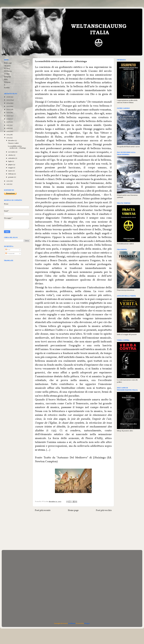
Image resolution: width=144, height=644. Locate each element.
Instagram (7, 77)
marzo (11, 171)
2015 (8, 131)
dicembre (12, 141)
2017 (8, 125)
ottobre (11, 155)
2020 (9, 116)
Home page (73, 510)
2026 (8, 97)
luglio (10, 161)
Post (8, 250)
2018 (8, 122)
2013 (8, 138)
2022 (8, 110)
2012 (8, 181)
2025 (8, 100)
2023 (8, 106)
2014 (8, 135)
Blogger (87, 623)
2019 (8, 119)
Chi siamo (7, 66)
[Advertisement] (73, 532)
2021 (8, 113)
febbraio (11, 174)
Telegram (7, 82)
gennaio (11, 177)
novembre (12, 152)
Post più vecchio (104, 510)
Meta (6, 79)
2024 (8, 103)
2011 (8, 184)
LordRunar (72, 623)
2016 (8, 128)
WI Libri (7, 74)
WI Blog (7, 69)
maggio (11, 168)
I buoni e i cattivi (13, 143)
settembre (12, 158)
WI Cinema (8, 71)
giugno (11, 165)
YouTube (7, 88)
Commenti (10, 254)
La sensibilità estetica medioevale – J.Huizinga (17, 147)
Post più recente (43, 510)
